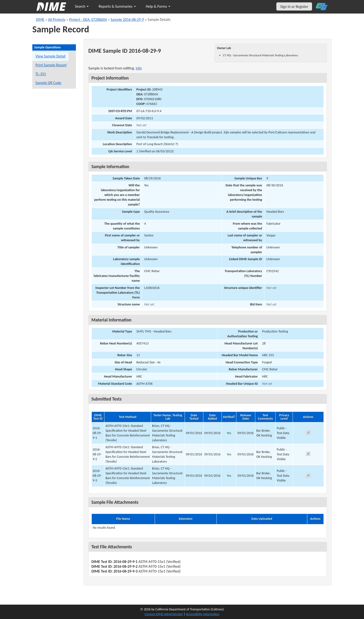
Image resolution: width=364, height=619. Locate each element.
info (139, 68)
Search (82, 6)
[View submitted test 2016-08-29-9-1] (308, 433)
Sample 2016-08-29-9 (127, 20)
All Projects (57, 20)
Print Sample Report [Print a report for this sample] (51, 65)
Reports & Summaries (117, 6)
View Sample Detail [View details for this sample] (50, 56)
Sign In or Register (294, 7)
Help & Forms (158, 6)
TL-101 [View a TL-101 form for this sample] (41, 74)
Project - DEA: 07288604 (88, 20)
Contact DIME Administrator (164, 614)
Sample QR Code (48, 83)
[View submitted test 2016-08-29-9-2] (308, 455)
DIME (40, 20)
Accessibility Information (203, 614)
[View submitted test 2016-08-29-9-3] (308, 476)
